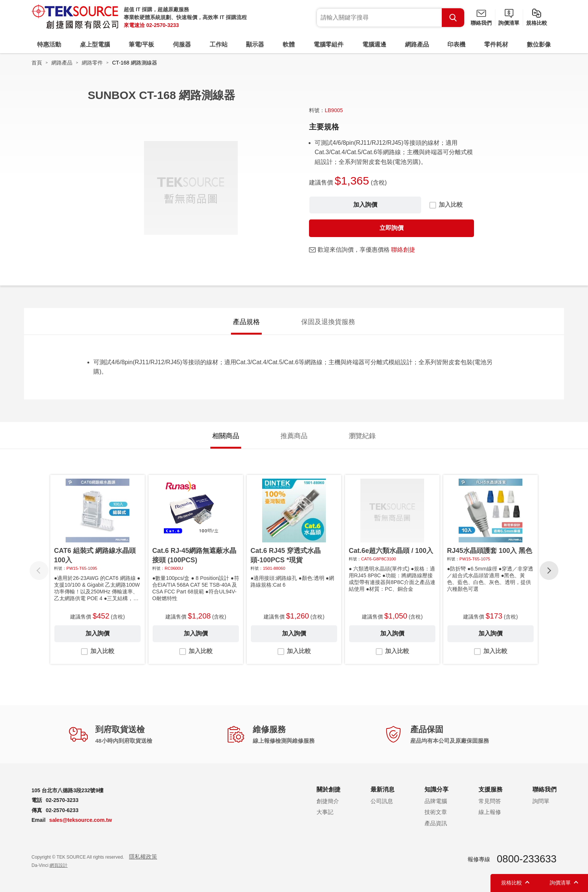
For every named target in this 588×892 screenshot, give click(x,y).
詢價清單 (509, 23)
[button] (549, 571)
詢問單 (541, 801)
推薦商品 (294, 436)
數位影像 (539, 44)
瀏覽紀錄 (362, 436)
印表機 (456, 44)
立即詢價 (391, 228)
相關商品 (226, 436)
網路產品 (417, 44)
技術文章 (436, 812)
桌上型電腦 (95, 44)
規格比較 (537, 23)
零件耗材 (496, 44)
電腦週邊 (374, 44)
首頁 (37, 63)
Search (453, 18)
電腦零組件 (328, 44)
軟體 (289, 44)
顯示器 (255, 44)
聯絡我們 (481, 23)
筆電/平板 (141, 44)
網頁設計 (58, 865)
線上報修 (490, 812)
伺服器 (182, 44)
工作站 (219, 44)
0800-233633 (527, 859)
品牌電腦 (436, 801)
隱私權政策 (143, 857)
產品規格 (246, 322)
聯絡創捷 (403, 250)
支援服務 (490, 789)
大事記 (325, 812)
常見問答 (490, 801)
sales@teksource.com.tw (80, 820)
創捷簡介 (328, 801)
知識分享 (436, 789)
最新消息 (382, 789)
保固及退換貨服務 (328, 322)
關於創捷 (328, 789)
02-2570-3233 (163, 25)
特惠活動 (49, 44)
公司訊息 (382, 801)
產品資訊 (436, 823)
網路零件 (92, 63)
